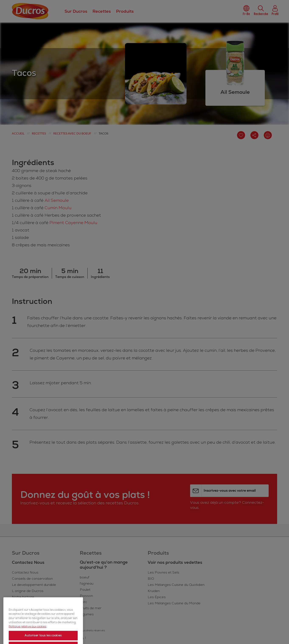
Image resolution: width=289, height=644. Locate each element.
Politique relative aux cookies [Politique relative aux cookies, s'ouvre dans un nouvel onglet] (27, 639)
